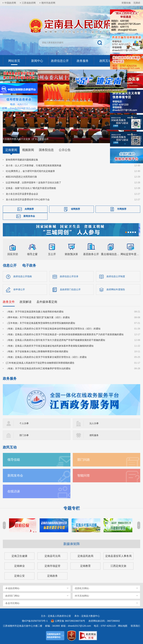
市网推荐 (122, 209)
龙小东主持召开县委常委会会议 (22, 194)
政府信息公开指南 (23, 276)
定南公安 (19, 576)
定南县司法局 (52, 556)
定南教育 (85, 566)
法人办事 (94, 423)
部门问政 (84, 460)
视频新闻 (28, 150)
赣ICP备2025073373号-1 (35, 621)
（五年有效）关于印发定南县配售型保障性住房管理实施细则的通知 (40, 323)
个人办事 (24, 423)
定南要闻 (11, 150)
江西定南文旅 (118, 566)
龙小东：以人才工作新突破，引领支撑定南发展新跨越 (33, 165)
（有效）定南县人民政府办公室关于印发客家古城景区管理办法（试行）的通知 (46, 357)
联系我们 (135, 626)
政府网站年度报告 (116, 289)
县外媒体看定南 (47, 302)
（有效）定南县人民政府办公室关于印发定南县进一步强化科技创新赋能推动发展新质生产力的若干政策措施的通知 (65, 334)
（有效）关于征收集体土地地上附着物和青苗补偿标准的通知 (37, 351)
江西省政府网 (29, 3)
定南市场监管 (52, 566)
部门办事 (24, 435)
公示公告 (65, 150)
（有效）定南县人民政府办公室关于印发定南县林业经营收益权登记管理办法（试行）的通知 (53, 329)
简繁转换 (126, 3)
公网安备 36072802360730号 (70, 621)
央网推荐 (29, 209)
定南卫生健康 (19, 556)
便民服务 (94, 435)
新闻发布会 (29, 216)
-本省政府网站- (12, 588)
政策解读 (26, 302)
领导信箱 (14, 460)
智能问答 (84, 475)
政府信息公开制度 (116, 276)
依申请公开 (19, 289)
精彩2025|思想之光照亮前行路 (21, 177)
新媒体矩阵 (72, 544)
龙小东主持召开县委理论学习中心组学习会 (28, 200)
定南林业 (19, 566)
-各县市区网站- (12, 603)
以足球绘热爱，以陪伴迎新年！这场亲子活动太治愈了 (33, 182)
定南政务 (52, 576)
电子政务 (29, 265)
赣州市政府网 (48, 3)
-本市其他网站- (82, 596)
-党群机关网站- (82, 588)
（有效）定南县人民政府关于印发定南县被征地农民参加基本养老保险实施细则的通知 (50, 346)
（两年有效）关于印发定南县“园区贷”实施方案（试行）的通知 (38, 317)
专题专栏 (72, 508)
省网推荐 (75, 209)
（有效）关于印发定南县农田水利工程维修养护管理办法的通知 (38, 368)
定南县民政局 (85, 556)
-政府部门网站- (12, 596)
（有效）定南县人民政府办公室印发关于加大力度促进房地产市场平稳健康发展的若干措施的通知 (55, 340)
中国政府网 (10, 3)
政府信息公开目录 (69, 276)
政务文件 (9, 302)
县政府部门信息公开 (70, 289)
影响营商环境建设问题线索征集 (22, 160)
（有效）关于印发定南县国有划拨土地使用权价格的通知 (35, 312)
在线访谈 (14, 491)
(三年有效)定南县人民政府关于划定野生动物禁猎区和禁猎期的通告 (40, 363)
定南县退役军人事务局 (118, 556)
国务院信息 (46, 150)
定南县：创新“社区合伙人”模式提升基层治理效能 (31, 188)
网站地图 (123, 626)
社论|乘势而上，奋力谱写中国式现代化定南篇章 (30, 171)
